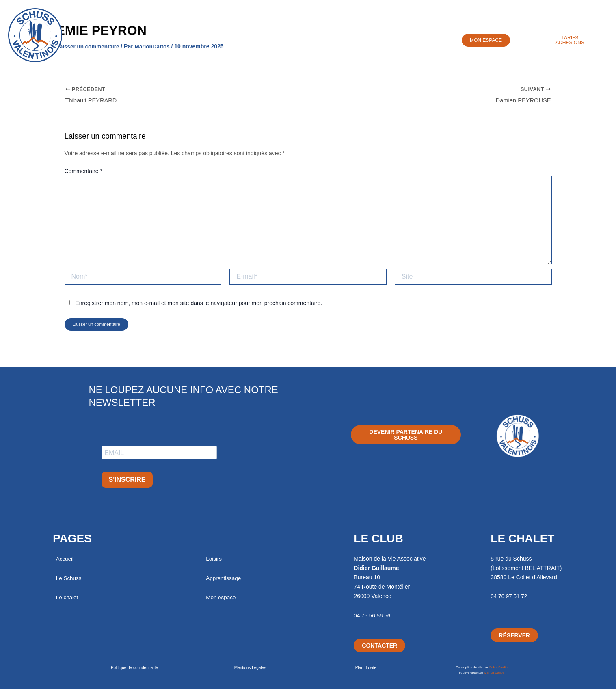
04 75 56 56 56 (373, 615)
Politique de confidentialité (134, 668)
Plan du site (366, 668)
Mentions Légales (250, 668)
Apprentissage (347, 39)
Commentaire (83, 173)
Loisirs (299, 39)
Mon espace (221, 597)
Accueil (152, 39)
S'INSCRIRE (127, 480)
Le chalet (68, 597)
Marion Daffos (494, 673)
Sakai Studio (498, 667)
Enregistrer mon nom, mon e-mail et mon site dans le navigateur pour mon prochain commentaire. (199, 305)
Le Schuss (194, 39)
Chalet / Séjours (250, 39)
